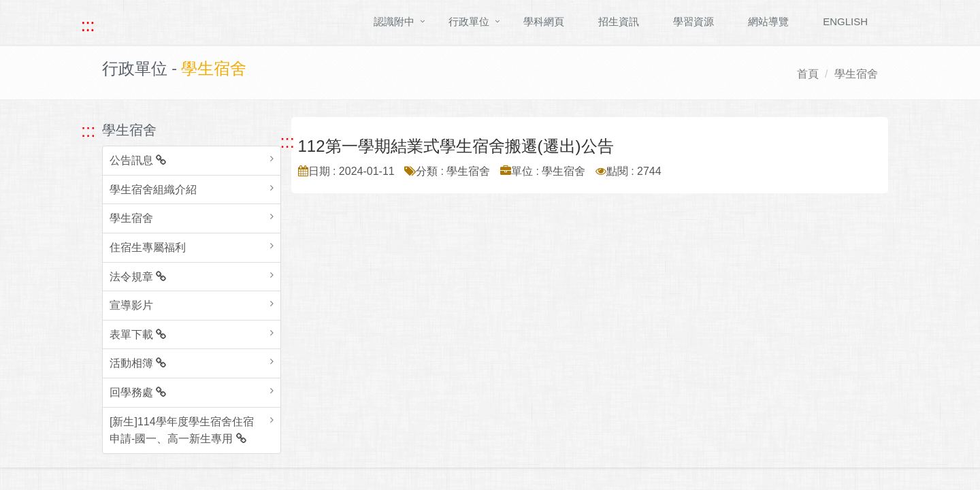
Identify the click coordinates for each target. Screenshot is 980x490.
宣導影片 (131, 305)
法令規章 (138, 277)
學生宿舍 (856, 74)
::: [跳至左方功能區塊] (88, 131)
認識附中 (394, 21)
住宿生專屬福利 (148, 247)
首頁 (808, 74)
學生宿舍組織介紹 (153, 190)
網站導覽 (768, 21)
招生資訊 (619, 21)
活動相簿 (138, 363)
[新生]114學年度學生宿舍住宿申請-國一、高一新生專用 (182, 430)
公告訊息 (138, 160)
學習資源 (693, 21)
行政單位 (469, 21)
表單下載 (138, 334)
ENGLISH (845, 21)
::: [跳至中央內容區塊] (288, 142)
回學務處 (138, 392)
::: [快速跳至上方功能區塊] (88, 25)
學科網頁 (544, 21)
